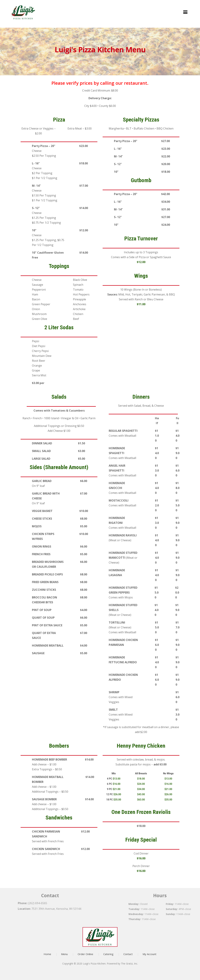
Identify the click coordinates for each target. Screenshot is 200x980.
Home (47, 954)
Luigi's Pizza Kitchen (94, 964)
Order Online (85, 954)
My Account (149, 954)
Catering (108, 954)
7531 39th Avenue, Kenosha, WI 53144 (56, 909)
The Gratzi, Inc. (129, 964)
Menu (64, 954)
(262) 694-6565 (38, 903)
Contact (128, 954)
